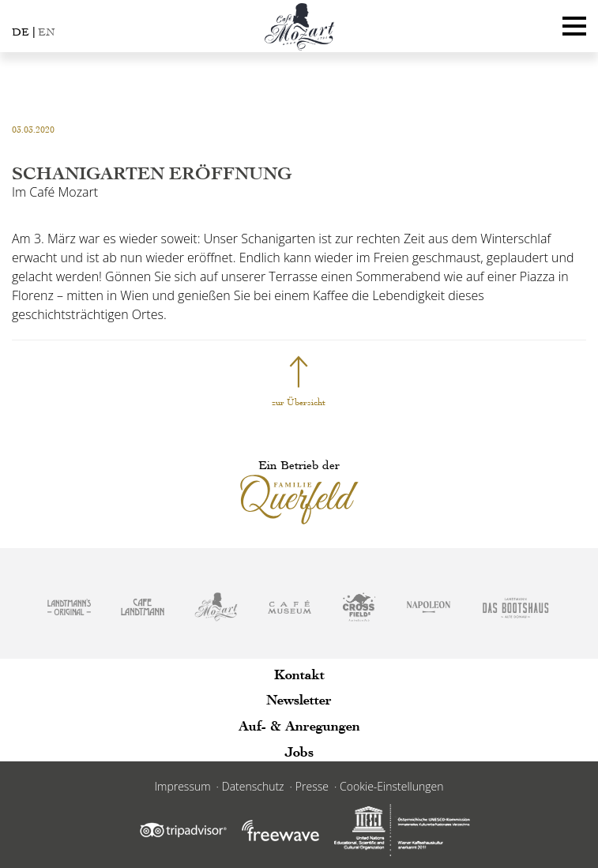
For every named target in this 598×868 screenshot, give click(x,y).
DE (21, 32)
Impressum (183, 786)
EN (46, 32)
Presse (312, 786)
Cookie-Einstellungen (391, 786)
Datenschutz (253, 786)
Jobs (299, 752)
